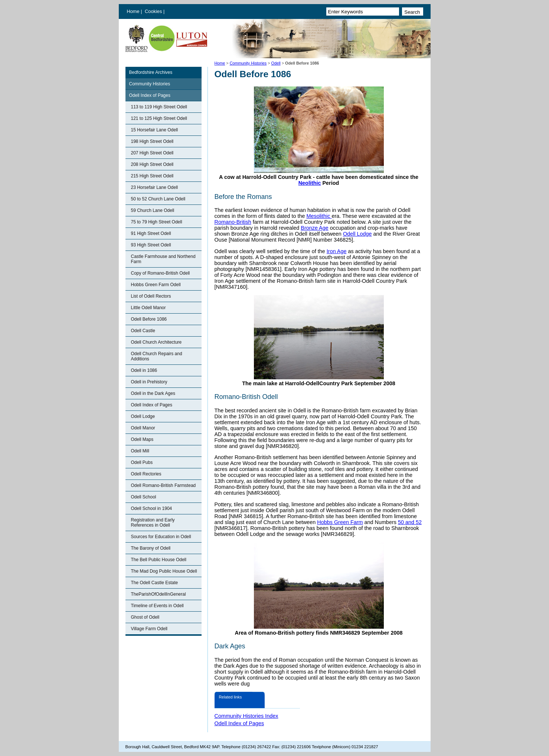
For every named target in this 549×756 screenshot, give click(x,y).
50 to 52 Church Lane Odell (158, 199)
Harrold (269, 228)
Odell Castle (143, 331)
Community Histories (248, 63)
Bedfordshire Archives (151, 72)
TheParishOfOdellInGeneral (159, 594)
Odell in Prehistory (149, 382)
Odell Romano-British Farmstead (164, 485)
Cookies (154, 11)
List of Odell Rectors (151, 296)
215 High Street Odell (152, 176)
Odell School (144, 497)
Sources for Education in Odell (161, 537)
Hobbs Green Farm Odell (156, 285)
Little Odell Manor (148, 308)
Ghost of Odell (145, 617)
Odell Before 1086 (149, 319)
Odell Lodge (143, 416)
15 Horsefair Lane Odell (155, 130)
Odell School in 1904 (152, 508)
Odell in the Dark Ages (153, 393)
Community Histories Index (246, 716)
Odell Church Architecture (156, 342)
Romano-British (233, 222)
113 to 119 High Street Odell (159, 107)
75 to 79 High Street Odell (157, 222)
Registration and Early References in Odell (153, 523)
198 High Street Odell (152, 141)
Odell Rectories (146, 474)
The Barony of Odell (151, 548)
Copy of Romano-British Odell (161, 273)
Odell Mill (140, 451)
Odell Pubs (142, 462)
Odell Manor (143, 428)
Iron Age (337, 251)
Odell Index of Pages (150, 95)
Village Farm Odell (149, 629)
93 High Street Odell (151, 245)
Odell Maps (142, 439)
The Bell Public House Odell (159, 560)
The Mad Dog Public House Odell (164, 571)
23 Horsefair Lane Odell (155, 187)
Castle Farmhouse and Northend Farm (163, 259)
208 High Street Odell (152, 164)
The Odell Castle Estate (155, 583)
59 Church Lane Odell (153, 210)
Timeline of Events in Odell (157, 606)
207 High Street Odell (152, 153)
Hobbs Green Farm (340, 522)
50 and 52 (410, 522)
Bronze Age (314, 228)
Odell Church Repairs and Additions (157, 356)
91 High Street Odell (151, 233)
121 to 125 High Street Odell (159, 118)
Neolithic (310, 183)
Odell (276, 63)
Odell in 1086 (144, 370)
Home (133, 11)
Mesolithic (319, 216)
